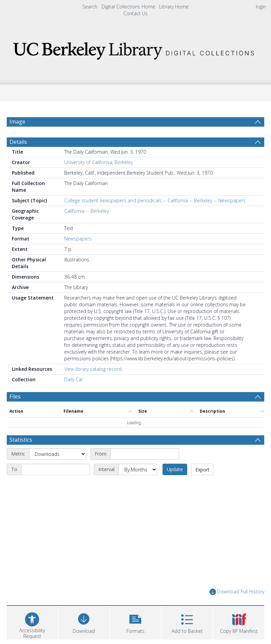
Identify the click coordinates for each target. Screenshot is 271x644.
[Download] (84, 622)
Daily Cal (73, 379)
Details (18, 142)
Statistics (21, 440)
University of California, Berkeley (98, 162)
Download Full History (237, 592)
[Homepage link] (135, 49)
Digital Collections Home (128, 7)
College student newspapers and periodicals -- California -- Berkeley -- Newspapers (155, 200)
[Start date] (145, 454)
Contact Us (135, 13)
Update (175, 469)
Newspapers (78, 239)
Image (17, 122)
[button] (136, 622)
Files (15, 396)
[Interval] (138, 469)
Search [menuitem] (90, 7)
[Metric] (58, 454)
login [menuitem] (261, 7)
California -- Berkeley (87, 211)
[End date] (56, 469)
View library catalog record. (93, 369)
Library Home (174, 7)
